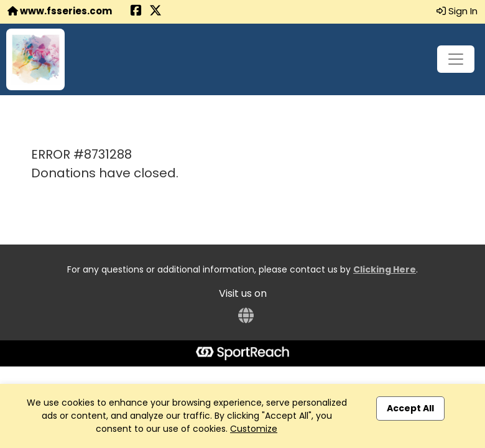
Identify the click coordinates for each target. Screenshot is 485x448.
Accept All (410, 408)
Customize (254, 429)
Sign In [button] (457, 11)
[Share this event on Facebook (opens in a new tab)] (136, 12)
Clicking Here (385, 269)
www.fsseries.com (60, 11)
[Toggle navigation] (456, 59)
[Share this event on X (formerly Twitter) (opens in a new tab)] (155, 12)
